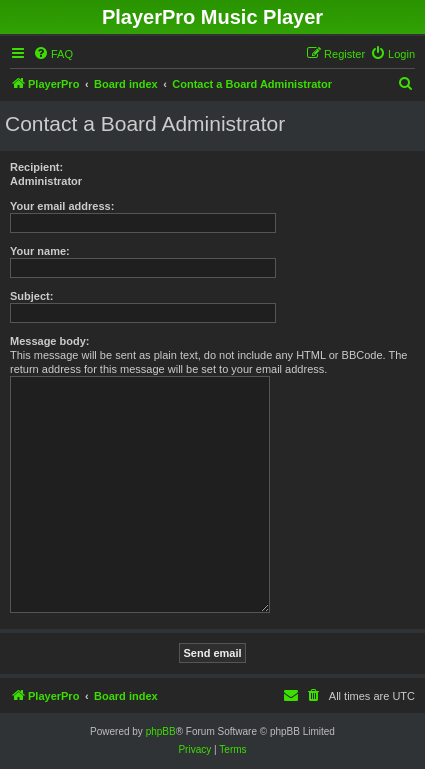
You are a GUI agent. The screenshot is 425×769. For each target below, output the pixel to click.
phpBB (161, 731)
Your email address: (62, 206)
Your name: (40, 251)
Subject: (31, 296)
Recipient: (36, 167)
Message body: (49, 341)
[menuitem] (53, 54)
